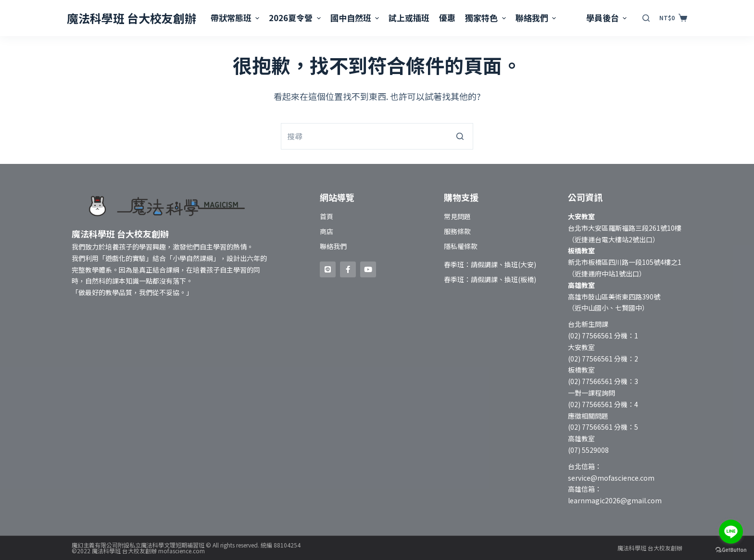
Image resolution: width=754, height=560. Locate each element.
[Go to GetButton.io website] (731, 550)
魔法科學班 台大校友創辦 (132, 18)
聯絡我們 (537, 18)
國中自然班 (356, 18)
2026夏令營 (296, 18)
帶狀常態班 (236, 18)
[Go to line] (731, 532)
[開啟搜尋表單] (646, 18)
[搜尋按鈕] (460, 136)
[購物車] (673, 18)
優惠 (447, 18)
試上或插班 (409, 18)
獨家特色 (486, 18)
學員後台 (608, 18)
